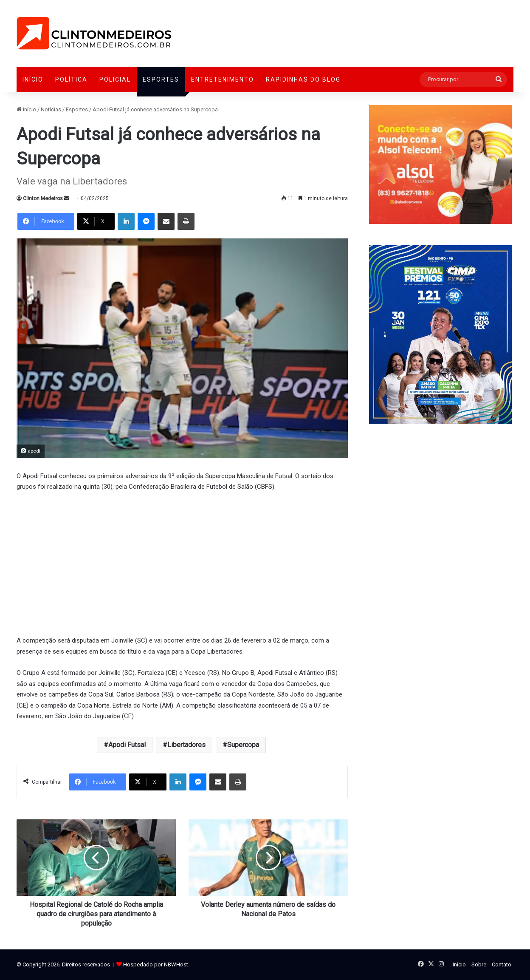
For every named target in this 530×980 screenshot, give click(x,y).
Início (33, 79)
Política (71, 79)
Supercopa (243, 745)
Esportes (161, 79)
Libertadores (186, 745)
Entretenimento (223, 79)
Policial (115, 79)
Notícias (51, 109)
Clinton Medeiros (43, 198)
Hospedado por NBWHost (156, 964)
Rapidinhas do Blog (303, 79)
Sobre (479, 964)
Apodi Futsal (127, 745)
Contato (502, 964)
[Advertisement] (182, 563)
